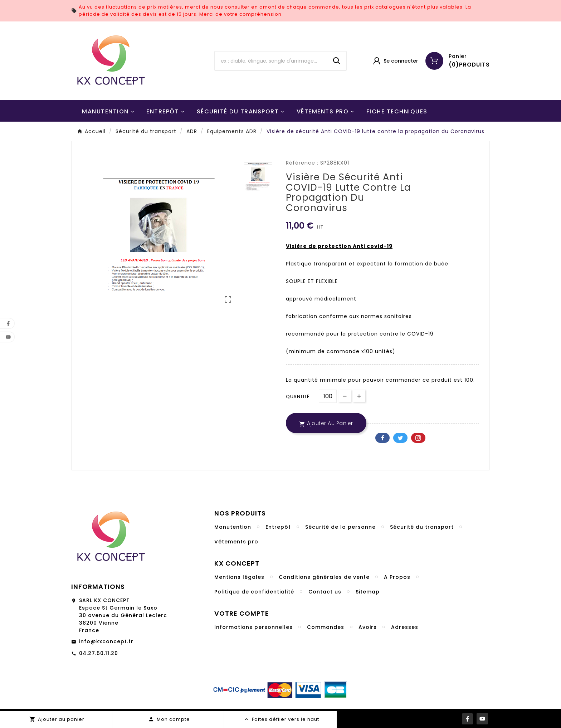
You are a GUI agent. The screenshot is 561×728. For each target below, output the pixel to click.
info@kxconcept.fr (106, 641)
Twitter (400, 438)
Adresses (405, 627)
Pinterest (418, 438)
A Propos (397, 577)
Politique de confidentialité (254, 592)
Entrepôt (278, 527)
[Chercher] (271, 61)
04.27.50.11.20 (99, 653)
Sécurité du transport (422, 527)
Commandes (326, 627)
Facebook (382, 438)
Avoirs (368, 627)
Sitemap (368, 592)
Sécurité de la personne (340, 527)
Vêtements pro (236, 542)
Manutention (233, 527)
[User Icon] (395, 61)
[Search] (337, 61)
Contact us (325, 592)
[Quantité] (328, 396)
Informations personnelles (253, 627)
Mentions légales (239, 577)
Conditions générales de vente (324, 577)
